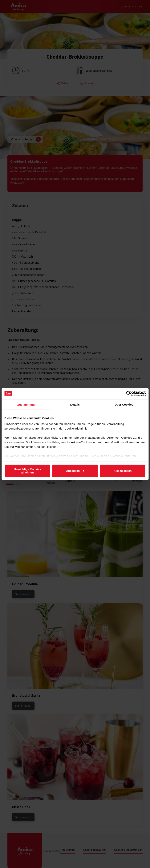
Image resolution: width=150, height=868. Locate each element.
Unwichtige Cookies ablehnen (28, 471)
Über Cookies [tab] (124, 404)
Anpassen (75, 471)
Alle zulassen (122, 471)
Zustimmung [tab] (26, 404)
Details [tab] (75, 404)
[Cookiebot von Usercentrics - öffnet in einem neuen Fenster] (129, 393)
